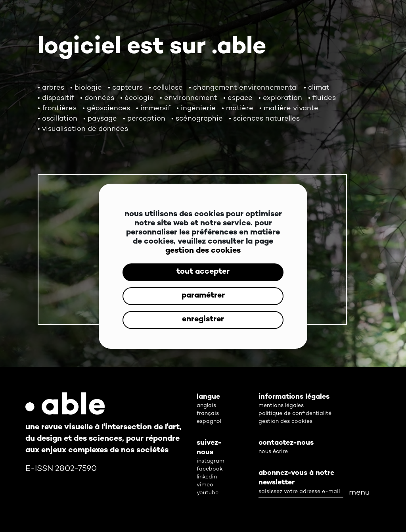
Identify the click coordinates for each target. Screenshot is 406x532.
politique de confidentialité (295, 414)
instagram (211, 461)
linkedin (207, 477)
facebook (210, 469)
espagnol (209, 422)
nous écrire (273, 452)
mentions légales (281, 406)
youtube (208, 493)
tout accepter (203, 272)
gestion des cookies (203, 251)
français (208, 414)
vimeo (205, 485)
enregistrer (203, 320)
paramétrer (203, 296)
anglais (206, 406)
